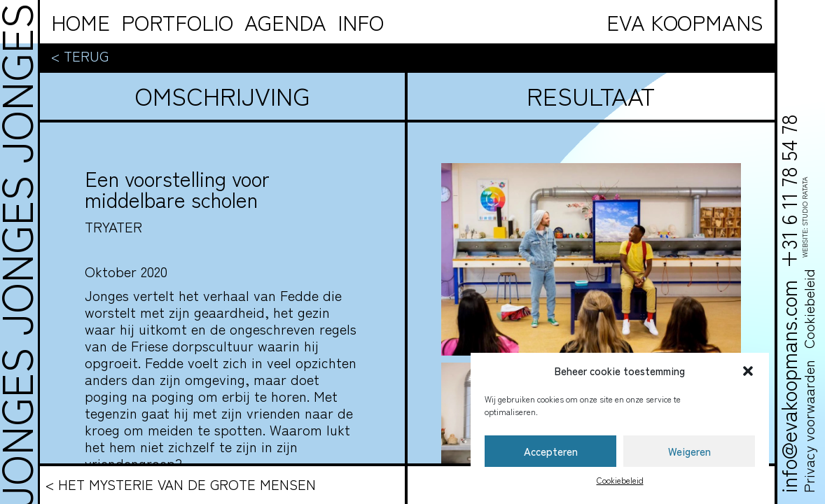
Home (81, 22)
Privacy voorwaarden (809, 426)
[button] (748, 371)
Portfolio (177, 22)
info (361, 22)
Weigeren (689, 451)
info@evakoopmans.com (788, 386)
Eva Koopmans (685, 22)
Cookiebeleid (620, 480)
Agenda (285, 22)
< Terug (80, 56)
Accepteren (551, 451)
